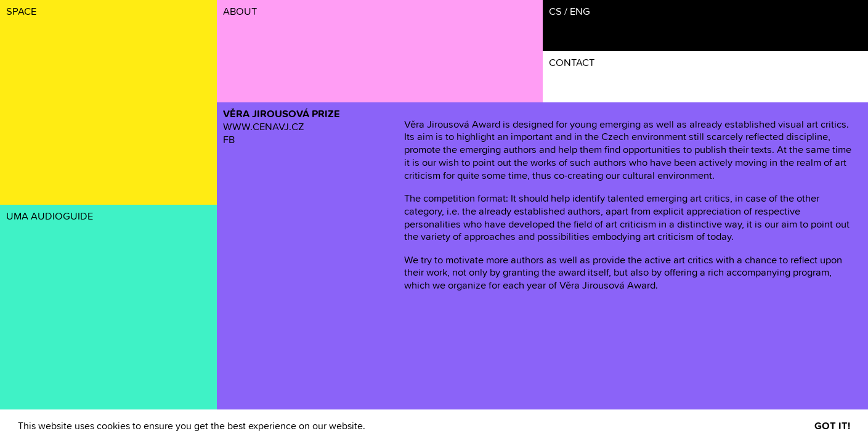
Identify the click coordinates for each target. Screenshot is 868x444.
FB (229, 140)
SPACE (21, 12)
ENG (580, 12)
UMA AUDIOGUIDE (50, 217)
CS (555, 12)
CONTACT (572, 63)
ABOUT (240, 12)
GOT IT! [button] (832, 426)
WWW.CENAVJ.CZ (264, 127)
